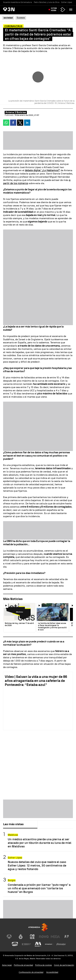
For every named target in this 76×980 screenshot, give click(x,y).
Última (54, 9)
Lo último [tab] (46, 824)
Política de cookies (44, 965)
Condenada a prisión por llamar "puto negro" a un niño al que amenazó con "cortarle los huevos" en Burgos (39, 888)
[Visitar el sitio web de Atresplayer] (50, 944)
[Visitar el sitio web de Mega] (55, 937)
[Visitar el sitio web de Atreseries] (67, 937)
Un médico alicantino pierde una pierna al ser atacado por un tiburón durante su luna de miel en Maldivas (40, 843)
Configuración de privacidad (31, 972)
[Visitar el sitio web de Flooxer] (61, 944)
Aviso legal (7, 965)
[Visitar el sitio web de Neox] (32, 937)
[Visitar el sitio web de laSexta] (21, 937)
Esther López (67, 2)
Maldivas (13, 835)
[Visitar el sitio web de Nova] (44, 937)
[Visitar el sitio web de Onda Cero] (15, 944)
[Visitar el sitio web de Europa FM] (26, 944)
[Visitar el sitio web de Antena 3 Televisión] (9, 937)
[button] (71, 10)
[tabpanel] (38, 863)
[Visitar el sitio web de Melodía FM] (38, 944)
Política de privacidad (23, 965)
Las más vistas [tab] (13, 824)
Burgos (12, 880)
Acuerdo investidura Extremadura (18, 2)
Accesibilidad (52, 972)
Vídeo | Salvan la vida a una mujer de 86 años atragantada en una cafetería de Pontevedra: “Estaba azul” (36, 681)
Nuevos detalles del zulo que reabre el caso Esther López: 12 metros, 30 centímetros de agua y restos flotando (37, 865)
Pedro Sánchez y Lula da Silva (47, 2)
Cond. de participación (64, 965)
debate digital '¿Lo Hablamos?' (42, 170)
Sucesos (21, 18)
